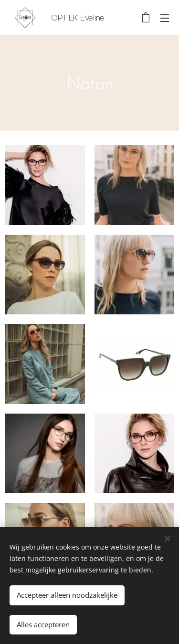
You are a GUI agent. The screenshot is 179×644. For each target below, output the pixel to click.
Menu (165, 18)
